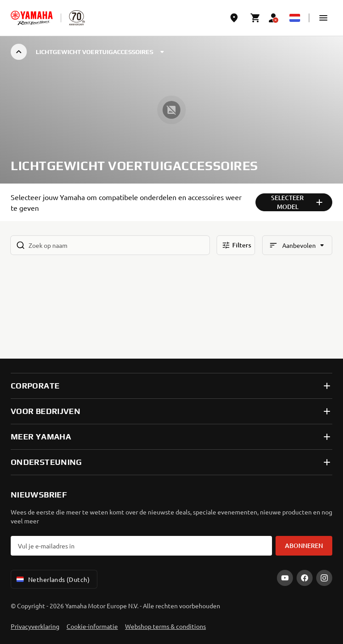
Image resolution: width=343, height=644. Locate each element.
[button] (323, 18)
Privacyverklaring (35, 626)
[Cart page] (255, 18)
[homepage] (32, 18)
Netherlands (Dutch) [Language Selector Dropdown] (52, 579)
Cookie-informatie (92, 626)
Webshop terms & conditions (165, 626)
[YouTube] (285, 578)
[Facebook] (305, 578)
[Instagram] (324, 578)
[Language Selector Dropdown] (295, 18)
